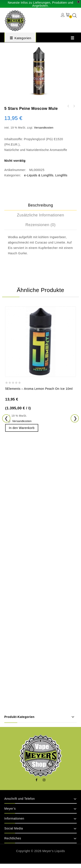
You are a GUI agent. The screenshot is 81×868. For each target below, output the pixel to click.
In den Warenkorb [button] (22, 428)
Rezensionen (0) (41, 225)
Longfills (61, 175)
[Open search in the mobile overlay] (75, 15)
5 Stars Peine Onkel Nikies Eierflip (68, 106)
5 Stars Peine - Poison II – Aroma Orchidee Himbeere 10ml (74, 106)
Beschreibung (40, 205)
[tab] (40, 205)
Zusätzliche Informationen (40, 215)
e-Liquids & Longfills (39, 175)
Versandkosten (44, 128)
